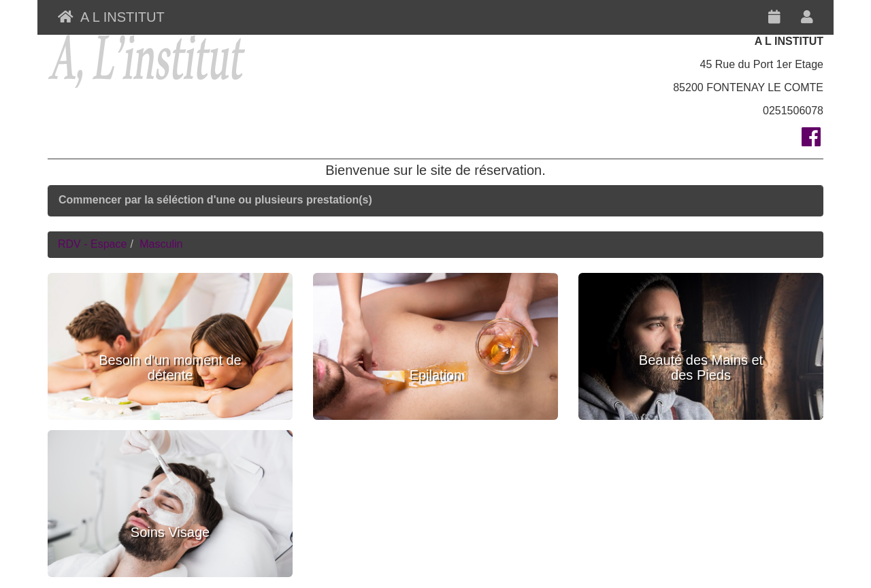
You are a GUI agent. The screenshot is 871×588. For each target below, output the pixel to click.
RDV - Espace (92, 244)
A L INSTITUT (111, 17)
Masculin (161, 244)
